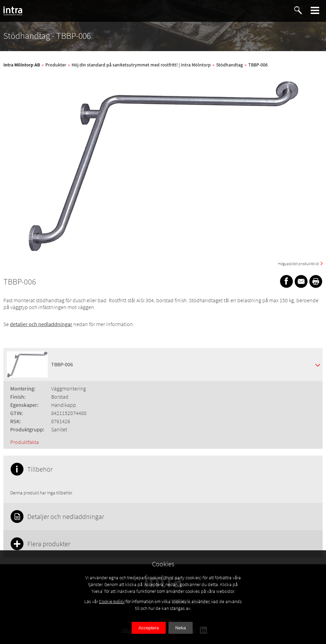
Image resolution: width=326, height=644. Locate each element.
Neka (181, 628)
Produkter (56, 65)
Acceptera (149, 628)
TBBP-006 (258, 65)
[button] (315, 10)
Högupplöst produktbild (298, 264)
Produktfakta (25, 442)
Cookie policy (112, 601)
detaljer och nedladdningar (41, 324)
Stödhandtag (229, 65)
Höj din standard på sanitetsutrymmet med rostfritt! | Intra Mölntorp (141, 65)
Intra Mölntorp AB (22, 65)
